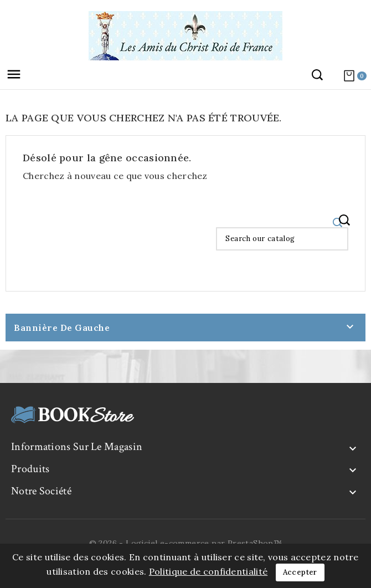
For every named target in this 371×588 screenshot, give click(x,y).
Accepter (300, 572)
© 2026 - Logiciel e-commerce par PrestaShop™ (186, 543)
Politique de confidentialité (208, 571)
